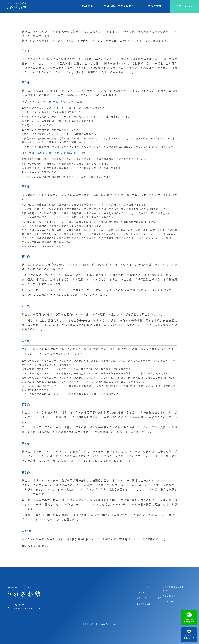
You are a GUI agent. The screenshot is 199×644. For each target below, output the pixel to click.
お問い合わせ (169, 596)
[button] (184, 6)
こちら (135, 539)
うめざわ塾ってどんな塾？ (118, 6)
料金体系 (88, 6)
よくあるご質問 (152, 6)
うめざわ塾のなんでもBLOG (173, 589)
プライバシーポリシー (173, 602)
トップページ (143, 587)
